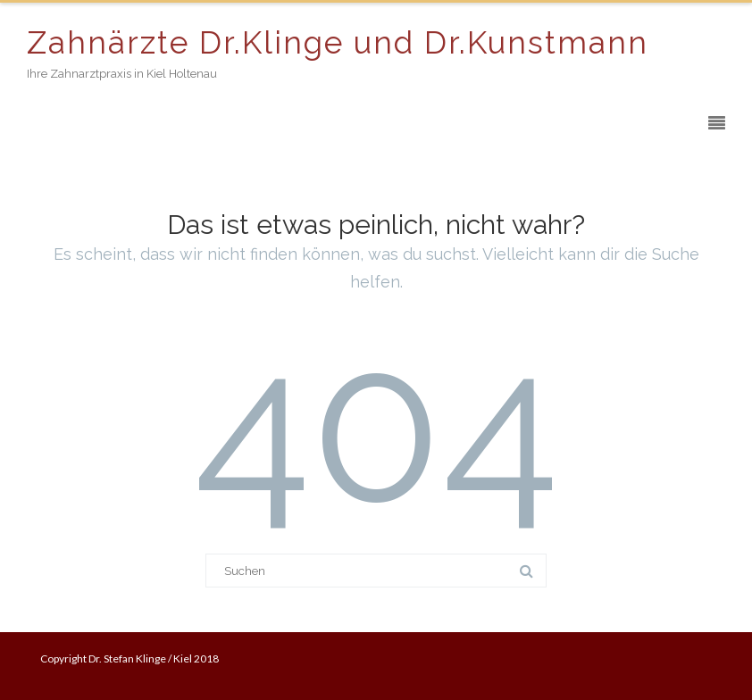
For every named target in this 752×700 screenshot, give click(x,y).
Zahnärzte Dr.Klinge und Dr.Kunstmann (338, 42)
